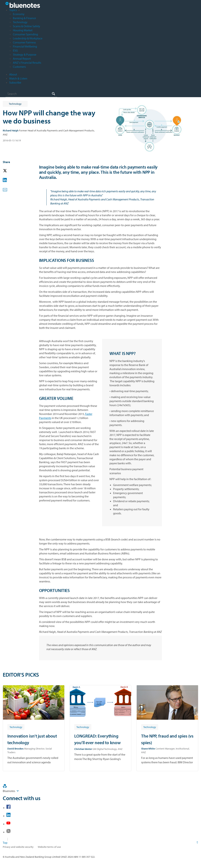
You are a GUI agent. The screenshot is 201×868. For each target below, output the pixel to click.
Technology (20, 22)
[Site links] (18, 791)
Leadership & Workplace (28, 38)
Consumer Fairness (24, 42)
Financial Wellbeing (25, 46)
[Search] (31, 94)
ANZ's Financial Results (27, 63)
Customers (19, 67)
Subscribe (15, 82)
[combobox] (31, 94)
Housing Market (23, 30)
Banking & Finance (24, 18)
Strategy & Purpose (25, 54)
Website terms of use (49, 847)
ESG (15, 50)
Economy (19, 14)
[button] (10, 171)
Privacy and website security (18, 847)
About (13, 74)
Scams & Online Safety (27, 26)
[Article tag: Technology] (16, 727)
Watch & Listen (18, 78)
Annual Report (22, 59)
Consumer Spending (25, 34)
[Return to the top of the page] (100, 843)
